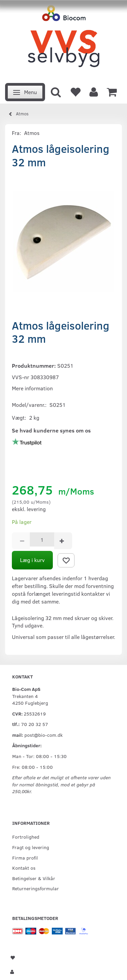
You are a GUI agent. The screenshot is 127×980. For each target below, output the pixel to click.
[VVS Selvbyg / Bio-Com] (63, 40)
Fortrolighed (26, 837)
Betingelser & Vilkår (34, 878)
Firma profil (25, 858)
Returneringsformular (36, 888)
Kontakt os (24, 868)
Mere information (32, 388)
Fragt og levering (31, 847)
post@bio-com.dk (44, 735)
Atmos (32, 133)
